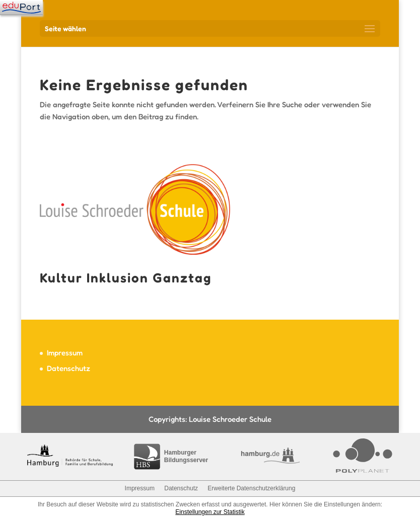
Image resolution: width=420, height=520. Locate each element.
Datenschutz (68, 368)
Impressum (65, 353)
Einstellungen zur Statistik (210, 512)
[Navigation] (21, 8)
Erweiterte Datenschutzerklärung (251, 488)
